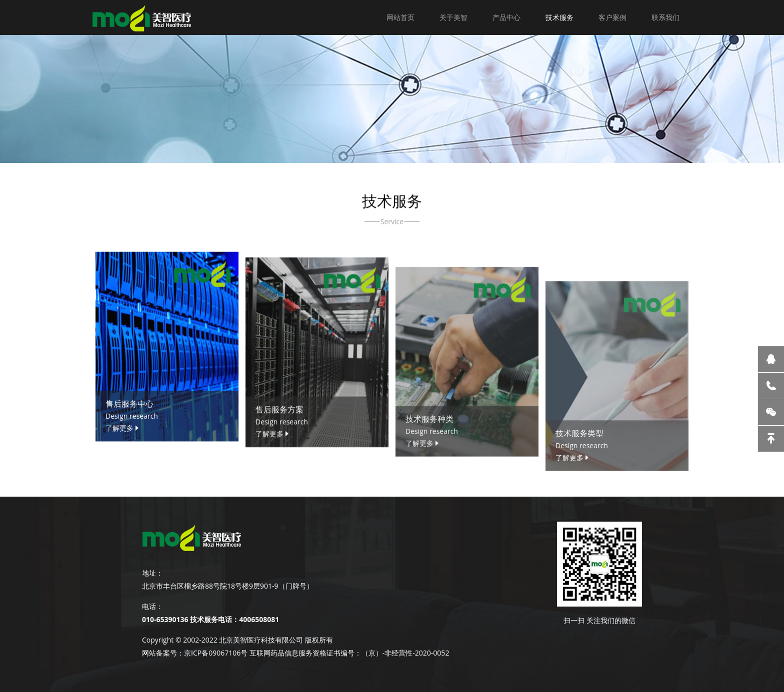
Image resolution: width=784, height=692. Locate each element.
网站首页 (400, 17)
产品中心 (506, 17)
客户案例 (612, 17)
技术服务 (559, 17)
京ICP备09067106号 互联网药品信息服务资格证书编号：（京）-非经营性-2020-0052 (316, 653)
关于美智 (453, 17)
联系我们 (665, 17)
